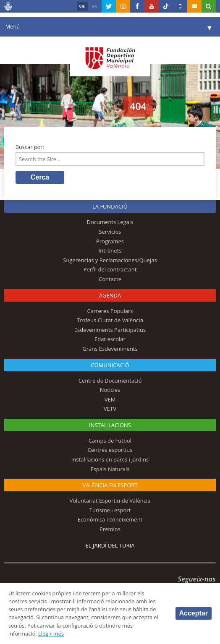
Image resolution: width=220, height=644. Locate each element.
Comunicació (110, 365)
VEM (110, 399)
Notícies (110, 390)
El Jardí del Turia (110, 545)
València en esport (110, 485)
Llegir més (51, 634)
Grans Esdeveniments (110, 349)
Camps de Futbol (110, 441)
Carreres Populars (110, 311)
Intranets (110, 250)
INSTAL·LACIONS (110, 425)
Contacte (110, 279)
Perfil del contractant (110, 269)
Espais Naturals (110, 469)
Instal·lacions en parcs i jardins (110, 459)
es (95, 6)
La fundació (110, 206)
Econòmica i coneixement (110, 519)
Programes (110, 241)
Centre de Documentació (110, 381)
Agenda (110, 295)
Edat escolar (110, 339)
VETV (110, 409)
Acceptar (194, 613)
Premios (110, 529)
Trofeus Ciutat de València (110, 320)
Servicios (110, 232)
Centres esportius (110, 450)
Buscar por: (30, 147)
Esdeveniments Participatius (110, 330)
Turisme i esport (110, 510)
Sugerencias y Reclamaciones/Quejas (110, 260)
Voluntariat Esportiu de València (110, 501)
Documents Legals (110, 222)
